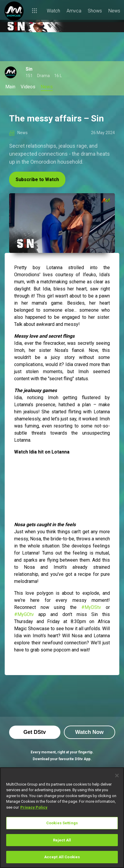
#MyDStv (91, 607)
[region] (62, 818)
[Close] (117, 776)
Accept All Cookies (62, 857)
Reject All (62, 840)
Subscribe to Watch (37, 179)
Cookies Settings (62, 823)
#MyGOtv (24, 614)
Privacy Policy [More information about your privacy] (34, 807)
